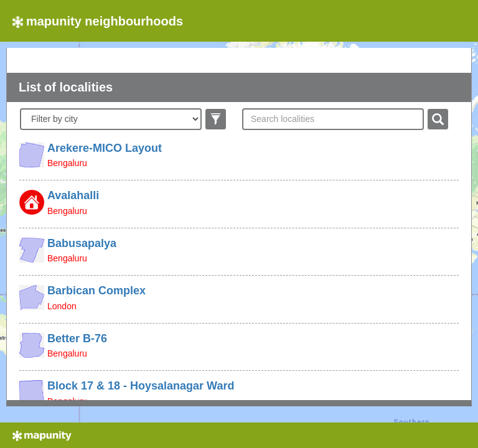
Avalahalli (73, 195)
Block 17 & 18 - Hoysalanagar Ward (141, 386)
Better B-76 (77, 338)
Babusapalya (82, 243)
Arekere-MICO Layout (105, 148)
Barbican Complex (96, 291)
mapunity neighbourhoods (98, 21)
